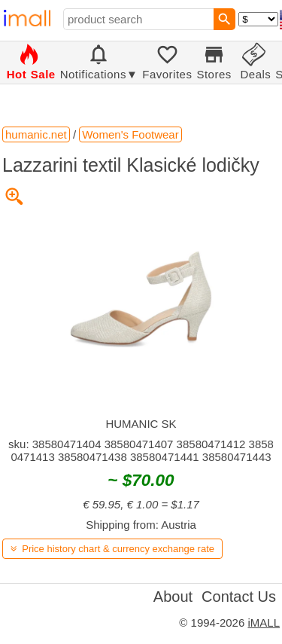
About (173, 597)
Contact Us (239, 597)
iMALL (264, 623)
